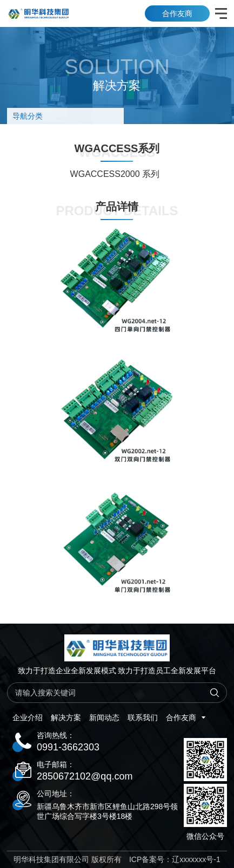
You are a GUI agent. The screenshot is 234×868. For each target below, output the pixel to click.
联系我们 (143, 717)
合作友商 (177, 13)
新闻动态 (104, 717)
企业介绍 (28, 717)
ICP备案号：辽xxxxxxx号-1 (175, 859)
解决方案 (66, 717)
